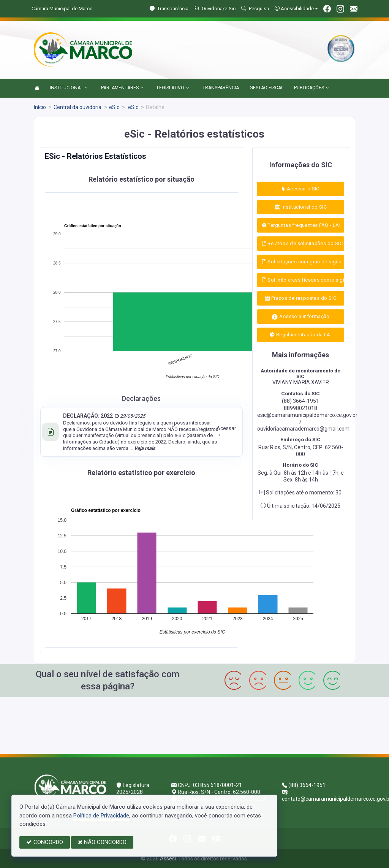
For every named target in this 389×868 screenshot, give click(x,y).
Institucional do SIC (301, 207)
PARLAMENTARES (122, 88)
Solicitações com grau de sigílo (302, 262)
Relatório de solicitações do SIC (302, 243)
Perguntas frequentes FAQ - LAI (301, 225)
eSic (114, 107)
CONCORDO (45, 842)
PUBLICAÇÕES (312, 88)
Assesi (168, 858)
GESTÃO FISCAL (266, 88)
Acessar (226, 432)
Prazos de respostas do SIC (301, 298)
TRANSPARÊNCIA (221, 88)
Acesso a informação (301, 317)
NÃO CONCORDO (102, 842)
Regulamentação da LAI (301, 335)
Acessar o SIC (301, 189)
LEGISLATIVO (173, 88)
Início (40, 107)
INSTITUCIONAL (69, 88)
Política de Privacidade (101, 816)
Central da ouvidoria (77, 107)
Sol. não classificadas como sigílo (303, 280)
